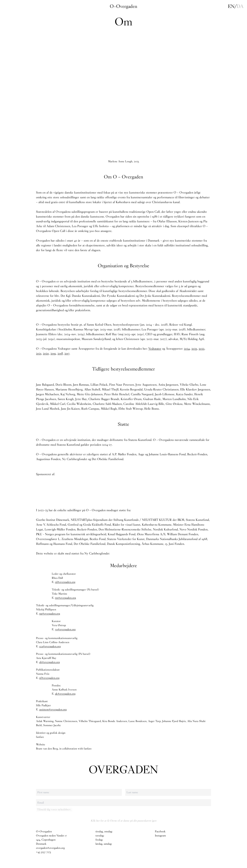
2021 (39, 353)
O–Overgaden (123, 6)
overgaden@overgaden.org (50, 848)
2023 (194, 349)
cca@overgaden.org (50, 646)
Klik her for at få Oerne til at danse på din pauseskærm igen (123, 821)
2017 (67, 353)
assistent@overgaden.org (53, 710)
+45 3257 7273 (43, 852)
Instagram (160, 836)
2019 (53, 353)
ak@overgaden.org (65, 694)
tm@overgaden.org (66, 598)
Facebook (160, 832)
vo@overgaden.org (65, 629)
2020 (46, 353)
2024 (187, 349)
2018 (60, 353)
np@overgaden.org (50, 614)
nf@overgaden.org (49, 678)
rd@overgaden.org (65, 582)
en (231, 6)
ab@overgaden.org (50, 662)
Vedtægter (155, 349)
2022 (202, 349)
